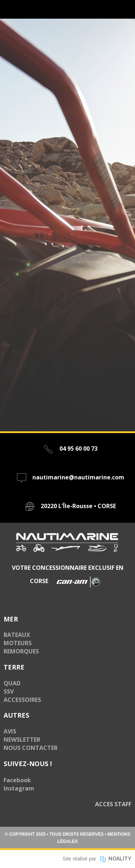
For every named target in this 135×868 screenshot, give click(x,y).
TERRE (14, 667)
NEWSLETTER (22, 740)
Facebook (17, 780)
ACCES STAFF (113, 804)
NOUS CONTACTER (31, 748)
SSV (9, 691)
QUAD (12, 683)
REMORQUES (21, 651)
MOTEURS (18, 643)
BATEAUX (17, 635)
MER (11, 619)
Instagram (19, 788)
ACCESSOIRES (22, 700)
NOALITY (120, 859)
